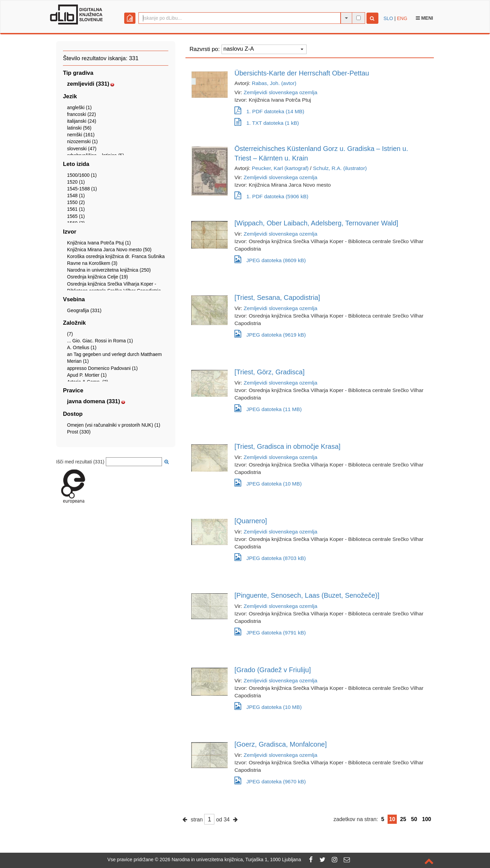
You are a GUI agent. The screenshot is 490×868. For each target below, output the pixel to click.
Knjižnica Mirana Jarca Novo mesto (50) (109, 250)
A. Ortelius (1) (82, 347)
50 (414, 819)
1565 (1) (76, 216)
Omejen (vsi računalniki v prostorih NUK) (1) (114, 425)
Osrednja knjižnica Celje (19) (97, 277)
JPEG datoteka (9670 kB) (270, 780)
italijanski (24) (82, 121)
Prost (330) (79, 432)
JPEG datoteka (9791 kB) (270, 632)
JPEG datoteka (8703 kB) (270, 557)
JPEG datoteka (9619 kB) (270, 334)
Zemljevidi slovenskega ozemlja (280, 92)
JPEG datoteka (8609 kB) (270, 259)
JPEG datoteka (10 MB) (268, 483)
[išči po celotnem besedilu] (358, 18)
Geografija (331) (84, 310)
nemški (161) (81, 135)
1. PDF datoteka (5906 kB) (271, 196)
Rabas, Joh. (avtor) (274, 83)
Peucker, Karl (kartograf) (280, 168)
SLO (388, 18)
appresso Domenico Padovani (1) (102, 368)
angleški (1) (79, 107)
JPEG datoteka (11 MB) (268, 408)
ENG (402, 18)
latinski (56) (79, 128)
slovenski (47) (82, 149)
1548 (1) (76, 195)
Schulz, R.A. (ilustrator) (340, 168)
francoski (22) (81, 114)
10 (392, 819)
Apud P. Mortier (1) (87, 375)
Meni (424, 18)
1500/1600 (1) (82, 175)
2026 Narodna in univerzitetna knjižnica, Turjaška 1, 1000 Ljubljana (230, 860)
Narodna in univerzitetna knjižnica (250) (109, 270)
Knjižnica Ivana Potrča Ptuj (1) (99, 243)
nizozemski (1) (82, 141)
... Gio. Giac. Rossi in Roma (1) (100, 341)
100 (427, 819)
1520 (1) (76, 182)
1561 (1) (76, 209)
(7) (70, 334)
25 (403, 819)
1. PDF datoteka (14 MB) (269, 111)
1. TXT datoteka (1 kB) (267, 123)
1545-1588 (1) (82, 189)
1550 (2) (76, 202)
